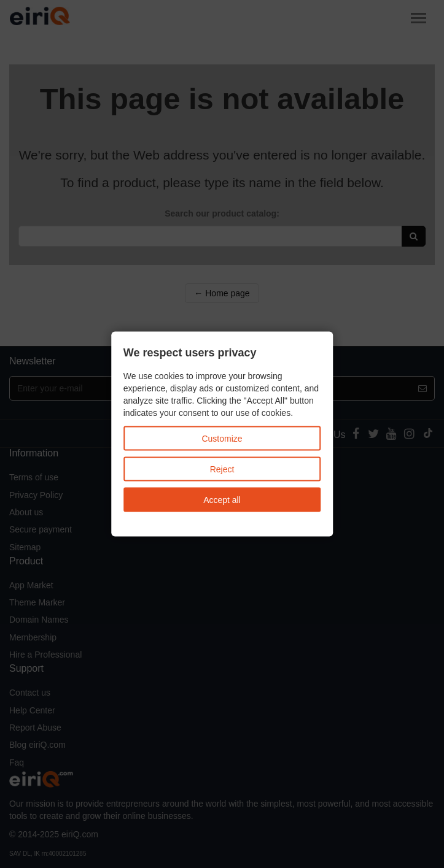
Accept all (222, 500)
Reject (222, 469)
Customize (222, 439)
